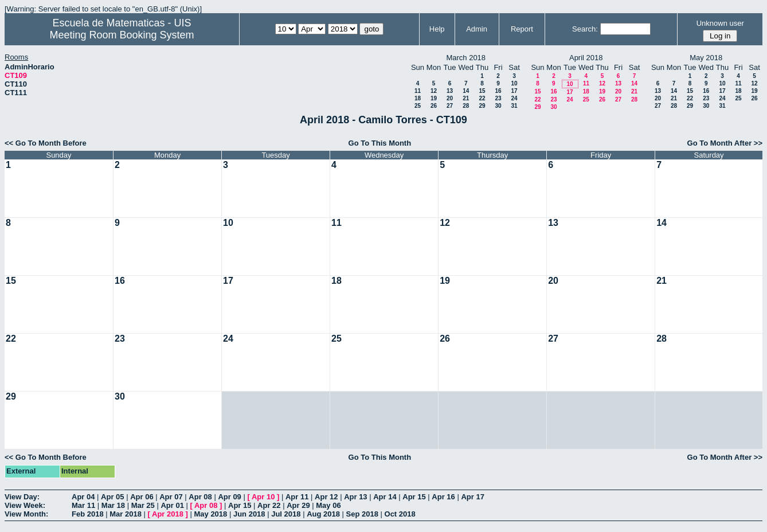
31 (514, 106)
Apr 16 (443, 497)
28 (466, 106)
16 (498, 91)
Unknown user (720, 23)
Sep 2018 (362, 514)
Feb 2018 (88, 514)
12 (434, 91)
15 (482, 91)
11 (418, 91)
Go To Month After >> (725, 143)
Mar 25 (143, 505)
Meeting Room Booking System (122, 35)
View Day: (22, 497)
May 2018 (210, 514)
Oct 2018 (400, 514)
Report (522, 29)
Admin (477, 29)
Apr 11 (297, 497)
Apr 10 (263, 497)
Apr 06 (142, 497)
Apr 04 (83, 497)
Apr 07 (171, 497)
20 (450, 98)
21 (466, 98)
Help (437, 29)
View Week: (25, 505)
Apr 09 (229, 497)
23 (498, 98)
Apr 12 (326, 497)
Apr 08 (200, 497)
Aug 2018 (323, 514)
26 (434, 106)
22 (482, 98)
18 (418, 98)
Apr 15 (414, 497)
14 (466, 91)
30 (498, 106)
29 (482, 106)
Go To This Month (380, 143)
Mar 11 (83, 505)
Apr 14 (385, 497)
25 (418, 106)
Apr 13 (355, 497)
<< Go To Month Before (46, 143)
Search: (585, 29)
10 (514, 83)
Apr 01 (172, 505)
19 (434, 98)
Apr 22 (269, 505)
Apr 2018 (168, 514)
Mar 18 (113, 505)
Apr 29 (298, 505)
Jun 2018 (249, 514)
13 (450, 91)
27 (450, 106)
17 (514, 91)
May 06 (328, 505)
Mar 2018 (126, 514)
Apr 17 (472, 497)
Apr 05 (112, 497)
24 (514, 98)
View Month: (26, 514)
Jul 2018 (286, 514)
